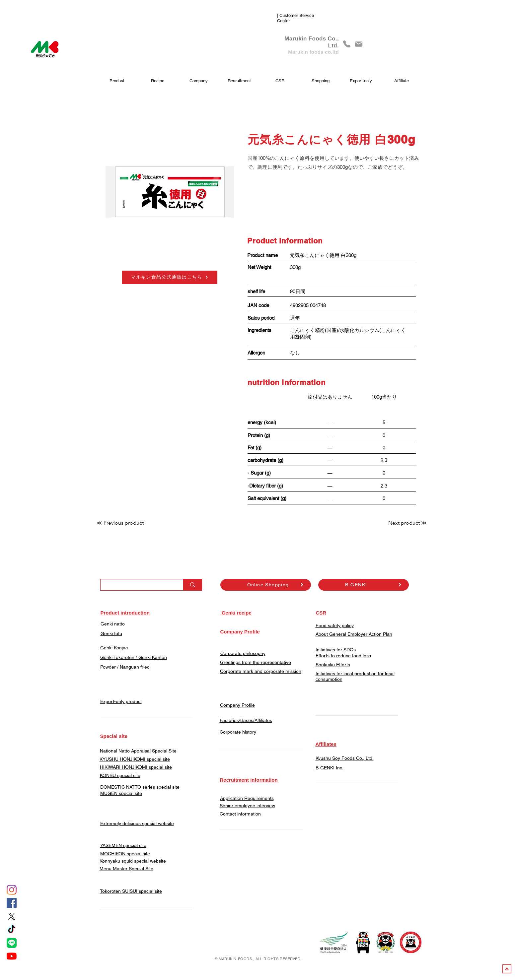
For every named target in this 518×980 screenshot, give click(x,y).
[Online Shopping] (266, 585)
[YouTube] (12, 956)
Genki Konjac (114, 648)
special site (158, 759)
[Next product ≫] (407, 523)
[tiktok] (12, 930)
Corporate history (238, 732)
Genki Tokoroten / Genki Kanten (134, 657)
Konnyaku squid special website (133, 861)
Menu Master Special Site (126, 869)
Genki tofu (111, 633)
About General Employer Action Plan (354, 634)
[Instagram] (12, 890)
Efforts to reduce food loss (343, 656)
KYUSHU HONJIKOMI (122, 759)
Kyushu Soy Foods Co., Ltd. (345, 758)
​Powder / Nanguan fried (125, 667)
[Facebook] (12, 903)
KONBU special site (120, 775)
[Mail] (359, 44)
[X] (12, 916)
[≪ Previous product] (120, 523)
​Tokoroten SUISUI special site (131, 891)
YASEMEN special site (123, 845)
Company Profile (237, 705)
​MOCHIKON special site (125, 854)
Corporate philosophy (243, 653)
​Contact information (240, 814)
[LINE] (12, 943)
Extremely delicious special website (137, 823)
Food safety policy (335, 625)
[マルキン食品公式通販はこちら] (170, 277)
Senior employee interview (247, 806)
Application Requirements (247, 798)
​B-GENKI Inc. (330, 768)
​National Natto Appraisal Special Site (138, 751)
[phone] (347, 44)
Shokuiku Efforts (333, 665)
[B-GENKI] (364, 585)
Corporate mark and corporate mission (261, 671)
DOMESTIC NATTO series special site (140, 787)
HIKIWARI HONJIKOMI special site (136, 767)
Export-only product (121, 701)
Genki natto (113, 624)
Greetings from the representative (256, 662)
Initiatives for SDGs (336, 650)
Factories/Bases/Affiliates (246, 720)
